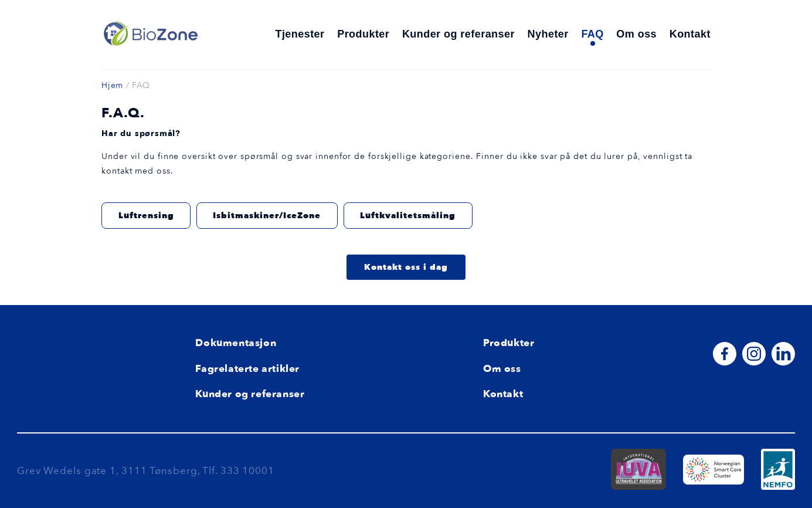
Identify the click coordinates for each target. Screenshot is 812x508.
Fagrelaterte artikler (247, 369)
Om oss (636, 34)
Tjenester (300, 34)
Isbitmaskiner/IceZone (267, 216)
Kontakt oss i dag (406, 267)
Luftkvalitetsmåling (408, 216)
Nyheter (548, 34)
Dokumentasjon (236, 343)
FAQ (592, 34)
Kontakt (690, 34)
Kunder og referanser (458, 34)
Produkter (363, 34)
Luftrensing (146, 216)
